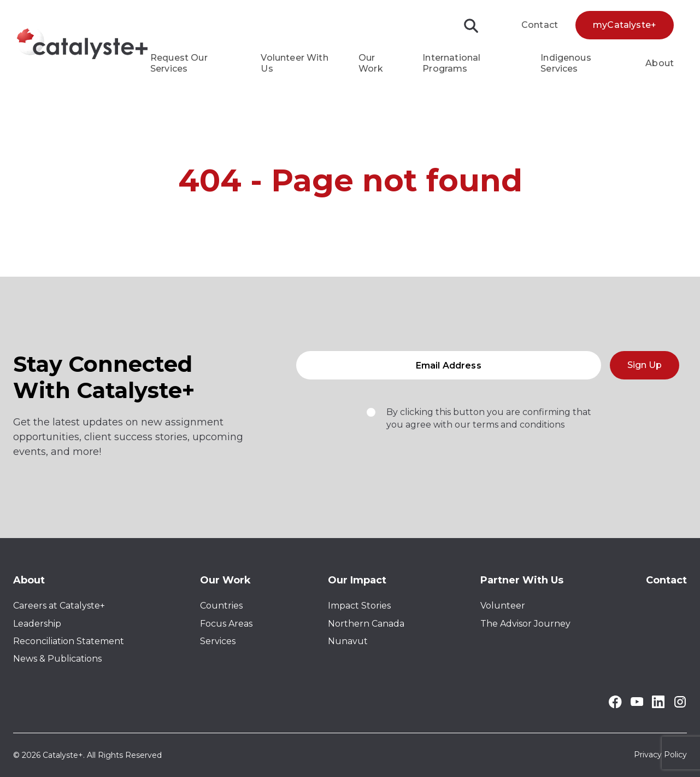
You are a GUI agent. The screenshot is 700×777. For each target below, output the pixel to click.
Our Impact (357, 580)
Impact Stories (359, 606)
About (660, 63)
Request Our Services (179, 63)
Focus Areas (226, 624)
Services (218, 641)
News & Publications (57, 659)
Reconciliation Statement (69, 641)
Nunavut (348, 641)
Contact (540, 25)
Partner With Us (522, 580)
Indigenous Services (566, 63)
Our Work (371, 63)
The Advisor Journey (525, 624)
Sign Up (645, 369)
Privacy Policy (660, 755)
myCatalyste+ (625, 25)
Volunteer (503, 606)
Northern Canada (366, 624)
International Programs (451, 63)
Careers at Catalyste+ (59, 606)
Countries (221, 606)
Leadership (37, 624)
